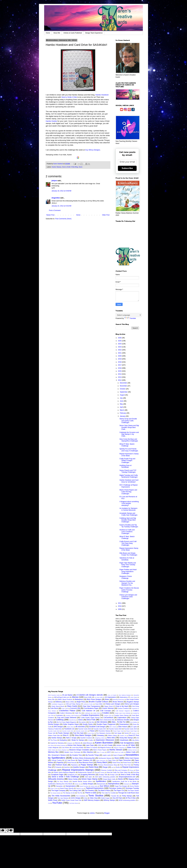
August (123, 395)
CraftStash (87, 713)
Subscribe (127, 168)
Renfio (118, 767)
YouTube (57, 803)
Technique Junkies (116, 788)
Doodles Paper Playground (106, 724)
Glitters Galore (112, 735)
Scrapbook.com (72, 775)
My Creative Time (76, 755)
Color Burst (54, 708)
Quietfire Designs (79, 767)
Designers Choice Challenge (126, 577)
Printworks (58, 767)
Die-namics (82, 722)
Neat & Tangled (118, 755)
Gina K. (66, 735)
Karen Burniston (104, 743)
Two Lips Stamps (63, 798)
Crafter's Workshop (66, 713)
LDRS (99, 745)
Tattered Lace (80, 788)
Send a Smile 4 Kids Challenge (65, 777)
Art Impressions (110, 697)
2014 (120, 374)
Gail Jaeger (118, 733)
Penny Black (102, 762)
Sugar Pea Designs (121, 786)
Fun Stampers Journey (104, 733)
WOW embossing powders (127, 800)
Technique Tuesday (132, 788)
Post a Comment (55, 210)
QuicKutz (67, 767)
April (122, 407)
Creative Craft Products (72, 715)
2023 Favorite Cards (54, 695)
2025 (120, 341)
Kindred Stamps (61, 745)
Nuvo (117, 758)
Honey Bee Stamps (126, 738)
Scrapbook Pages (57, 775)
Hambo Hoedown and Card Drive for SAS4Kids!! (129, 481)
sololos (92, 813)
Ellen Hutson (123, 727)
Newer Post (50, 215)
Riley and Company (121, 770)
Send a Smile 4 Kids (69, 97)
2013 (120, 377)
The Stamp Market (55, 793)
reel (112, 767)
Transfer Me (115, 796)
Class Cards (72, 706)
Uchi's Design (76, 798)
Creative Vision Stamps (121, 715)
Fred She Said (78, 733)
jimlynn (54, 181)
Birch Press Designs (94, 699)
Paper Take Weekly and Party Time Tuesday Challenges (128, 565)
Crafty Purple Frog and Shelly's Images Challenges (127, 461)
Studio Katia (94, 786)
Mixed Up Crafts (119, 752)
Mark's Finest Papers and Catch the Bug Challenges (128, 492)
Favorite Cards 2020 (54, 731)
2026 (120, 338)
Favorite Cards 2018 (115, 729)
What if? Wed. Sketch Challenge (127, 445)
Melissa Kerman (132, 750)
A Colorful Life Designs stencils (90, 695)
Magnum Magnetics (119, 748)
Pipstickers (74, 765)
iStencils (78, 743)
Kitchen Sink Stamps (75, 745)
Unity (86, 798)
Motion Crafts (131, 752)
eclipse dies (70, 727)
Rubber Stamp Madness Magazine (64, 772)
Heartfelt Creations (86, 738)
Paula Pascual (72, 763)
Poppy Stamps (87, 765)
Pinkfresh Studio (61, 765)
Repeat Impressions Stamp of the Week (129, 549)
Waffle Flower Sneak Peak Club (71, 800)
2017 (120, 365)
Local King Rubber (78, 747)
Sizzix (81, 167)
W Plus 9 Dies (131, 798)
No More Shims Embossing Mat (84, 758)
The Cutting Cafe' (75, 791)
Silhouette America (56, 779)
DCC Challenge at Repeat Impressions (128, 486)
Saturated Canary (99, 772)
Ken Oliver (51, 745)
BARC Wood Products (65, 699)
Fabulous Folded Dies (55, 729)
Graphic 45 (123, 736)
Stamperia (127, 784)
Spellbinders (101, 781)
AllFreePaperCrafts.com (62, 697)
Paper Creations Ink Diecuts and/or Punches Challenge (129, 590)
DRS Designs (58, 727)
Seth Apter (89, 777)
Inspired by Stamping (57, 743)
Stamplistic (59, 786)
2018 (120, 362)
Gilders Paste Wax (54, 735)
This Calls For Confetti (109, 793)
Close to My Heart (122, 706)
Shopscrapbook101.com (127, 777)
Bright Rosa (81, 702)
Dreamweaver (124, 724)
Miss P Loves (101, 752)
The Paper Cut (119, 791)
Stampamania (101, 784)
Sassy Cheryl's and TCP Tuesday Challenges (128, 471)
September (124, 392)
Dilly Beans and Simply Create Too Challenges (128, 554)
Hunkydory (63, 740)
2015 (120, 371)
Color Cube (65, 708)
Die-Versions (102, 722)
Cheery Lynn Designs (113, 704)
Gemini (127, 733)
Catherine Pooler (88, 704)
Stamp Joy (78, 784)
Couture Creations (123, 708)
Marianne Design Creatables (79, 750)
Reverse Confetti (107, 770)
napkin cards (107, 755)
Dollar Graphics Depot (71, 724)
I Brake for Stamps (77, 740)
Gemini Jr (134, 733)
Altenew (75, 697)
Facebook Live (69, 729)
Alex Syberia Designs (125, 695)
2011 (120, 603)
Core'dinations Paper (91, 708)
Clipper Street (108, 706)
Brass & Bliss (70, 702)
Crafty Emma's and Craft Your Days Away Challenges (128, 543)
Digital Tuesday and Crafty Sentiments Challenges (129, 476)
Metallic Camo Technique (72, 752)
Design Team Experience (94, 33)
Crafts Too (78, 713)
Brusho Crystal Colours (98, 702)
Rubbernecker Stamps (85, 772)
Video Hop (93, 798)
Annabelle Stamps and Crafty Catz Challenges (128, 514)
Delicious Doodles (123, 720)
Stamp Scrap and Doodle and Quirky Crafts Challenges (128, 421)
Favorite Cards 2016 (85, 729)
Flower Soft (52, 733)
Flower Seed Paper (132, 731)
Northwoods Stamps (105, 758)
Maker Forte (131, 747)
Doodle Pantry (88, 724)
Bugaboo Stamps (133, 702)
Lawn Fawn (90, 745)
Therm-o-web (91, 793)
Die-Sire (92, 722)
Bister (107, 699)
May (122, 404)
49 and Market (67, 695)
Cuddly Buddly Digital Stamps (90, 718)
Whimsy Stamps (109, 800)
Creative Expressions (90, 715)
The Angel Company (58, 791)
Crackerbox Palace (67, 711)
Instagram (70, 743)
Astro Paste (134, 697)
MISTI (109, 752)
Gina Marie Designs (83, 735)
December (124, 383)
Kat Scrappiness (127, 743)
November (124, 386)
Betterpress (79, 699)
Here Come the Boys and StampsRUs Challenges (129, 440)
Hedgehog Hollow (100, 738)
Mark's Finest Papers (100, 750)
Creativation (59, 715)
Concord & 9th (75, 708)
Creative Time (108, 715)
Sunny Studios (134, 786)
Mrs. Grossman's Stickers (57, 755)
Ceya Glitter (99, 704)
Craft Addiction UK (89, 711)
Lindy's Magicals (53, 747)
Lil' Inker (132, 745)
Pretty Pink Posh (125, 765)
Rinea (131, 770)
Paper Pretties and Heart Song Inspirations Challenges (128, 571)
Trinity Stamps (127, 796)
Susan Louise (54, 788)
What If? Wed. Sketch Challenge (127, 537)
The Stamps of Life (69, 793)
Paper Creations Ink (85, 760)
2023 (120, 347)
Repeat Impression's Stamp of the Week (129, 455)
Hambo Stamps (56, 167)
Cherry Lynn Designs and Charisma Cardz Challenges (128, 597)
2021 (120, 353)
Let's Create (108, 745)
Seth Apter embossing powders (105, 777)
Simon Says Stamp (89, 779)
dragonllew (56, 198)
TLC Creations (81, 796)
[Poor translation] (9, 830)
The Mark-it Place (104, 791)
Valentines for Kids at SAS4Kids (127, 559)
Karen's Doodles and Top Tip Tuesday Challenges (129, 526)
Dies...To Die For (119, 722)
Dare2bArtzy (73, 720)
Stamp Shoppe (88, 784)
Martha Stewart (116, 750)
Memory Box (53, 752)
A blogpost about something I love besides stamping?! (129, 503)
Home (48, 33)
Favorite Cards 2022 (82, 731)
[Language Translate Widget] (128, 315)
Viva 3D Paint (117, 798)
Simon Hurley (73, 779)
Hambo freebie (52, 121)
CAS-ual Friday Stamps (73, 704)
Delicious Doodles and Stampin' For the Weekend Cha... (127, 583)
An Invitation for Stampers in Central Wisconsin (128, 509)
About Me (57, 33)
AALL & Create (112, 695)
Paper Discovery (101, 760)
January (123, 416)
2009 (120, 609)
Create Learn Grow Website (123, 713)
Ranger (105, 767)
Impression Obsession (105, 740)
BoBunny (59, 702)
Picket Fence (116, 763)
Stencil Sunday (84, 786)
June (122, 401)
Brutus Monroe (118, 702)
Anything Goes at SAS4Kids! (125, 466)
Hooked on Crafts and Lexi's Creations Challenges (127, 532)
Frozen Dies (91, 733)
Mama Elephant (62, 750)
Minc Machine (88, 752)
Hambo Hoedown (102, 95)
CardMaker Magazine (57, 704)
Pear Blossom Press (86, 763)
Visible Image (105, 798)
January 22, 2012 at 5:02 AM (61, 206)
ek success (80, 727)
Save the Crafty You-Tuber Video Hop (119, 772)
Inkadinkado (124, 740)
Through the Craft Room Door (129, 793)
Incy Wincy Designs (93, 150)
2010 (120, 606)
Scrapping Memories (88, 775)
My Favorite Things (92, 755)
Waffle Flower (53, 800)
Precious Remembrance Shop (107, 765)
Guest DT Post (134, 735)
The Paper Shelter (133, 791)
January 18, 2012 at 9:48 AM (61, 191)
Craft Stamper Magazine (123, 711)
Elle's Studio (113, 727)
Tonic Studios (96, 796)
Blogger (107, 813)
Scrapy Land (114, 775)
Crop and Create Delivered (67, 718)
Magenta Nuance (106, 747)
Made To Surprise (92, 747)
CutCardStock (108, 718)
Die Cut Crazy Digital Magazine (66, 722)
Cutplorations (122, 718)
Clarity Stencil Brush (58, 706)
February (123, 413)
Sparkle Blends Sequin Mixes (82, 781)
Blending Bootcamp (118, 699)
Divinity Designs (54, 724)
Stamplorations (71, 786)
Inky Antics (136, 740)
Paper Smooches (125, 760)
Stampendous (114, 784)
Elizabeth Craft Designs (97, 727)
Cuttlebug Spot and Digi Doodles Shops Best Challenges (128, 520)
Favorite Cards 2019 (130, 729)
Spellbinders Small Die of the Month (124, 781)
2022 (120, 350)
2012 (120, 380)
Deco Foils (91, 720)
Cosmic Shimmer (108, 708)
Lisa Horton (66, 747)
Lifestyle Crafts (121, 745)
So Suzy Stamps (63, 781)
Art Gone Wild (98, 697)
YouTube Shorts (74, 803)
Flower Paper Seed (118, 731)
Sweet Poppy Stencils (67, 788)
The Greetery (90, 791)
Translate (130, 318)
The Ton (80, 793)
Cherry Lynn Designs (132, 704)
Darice (81, 720)
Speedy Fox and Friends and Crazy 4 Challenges (129, 450)
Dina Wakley (134, 722)
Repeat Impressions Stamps (78, 770)
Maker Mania (52, 750)
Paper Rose (112, 760)
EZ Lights (134, 727)
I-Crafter (91, 740)
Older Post (106, 215)
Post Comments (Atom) (63, 219)
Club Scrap (135, 706)
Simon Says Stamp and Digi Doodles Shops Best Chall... (129, 427)
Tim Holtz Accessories (61, 796)
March (122, 410)
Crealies (106, 713)
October (123, 389)
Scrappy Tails (103, 775)
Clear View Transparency (91, 706)
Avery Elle (51, 699)
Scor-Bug (136, 772)
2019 (120, 359)
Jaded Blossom (88, 743)
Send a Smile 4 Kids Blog (70, 167)
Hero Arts (111, 738)
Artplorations (124, 697)
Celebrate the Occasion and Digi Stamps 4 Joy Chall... (129, 434)
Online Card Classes (132, 758)
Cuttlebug (60, 720)
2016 (120, 368)
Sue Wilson (105, 786)
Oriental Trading (56, 760)
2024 (120, 344)
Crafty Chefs (96, 713)
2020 (120, 356)
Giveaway (100, 735)
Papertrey (60, 763)
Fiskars (92, 731)
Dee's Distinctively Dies (107, 720)
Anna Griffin (88, 697)
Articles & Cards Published (73, 33)
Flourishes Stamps (104, 731)
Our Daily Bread (70, 760)
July (121, 398)
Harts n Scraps (71, 738)
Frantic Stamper (64, 733)
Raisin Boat (94, 767)
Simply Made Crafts (109, 779)
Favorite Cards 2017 (100, 729)
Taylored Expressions (95, 788)
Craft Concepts (105, 711)
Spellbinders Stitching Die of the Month (60, 784)
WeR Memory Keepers (92, 800)
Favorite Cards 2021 (68, 731)
